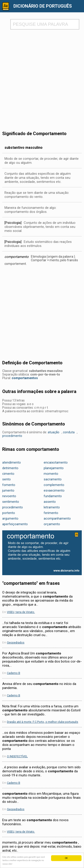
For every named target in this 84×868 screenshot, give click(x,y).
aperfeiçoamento (15, 524)
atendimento (12, 462)
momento (51, 474)
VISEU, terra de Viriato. (21, 612)
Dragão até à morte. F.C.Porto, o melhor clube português (43, 722)
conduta (69, 432)
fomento (9, 485)
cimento (8, 474)
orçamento (52, 524)
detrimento (10, 468)
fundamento (53, 496)
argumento (10, 518)
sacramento (53, 479)
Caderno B (14, 673)
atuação (54, 432)
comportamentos (25, 378)
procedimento (12, 436)
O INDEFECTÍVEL (17, 756)
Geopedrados (16, 642)
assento (50, 502)
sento (6, 479)
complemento (54, 485)
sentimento (11, 502)
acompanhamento (57, 518)
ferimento (51, 513)
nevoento (9, 496)
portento (9, 513)
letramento (52, 507)
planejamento (54, 468)
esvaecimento (54, 490)
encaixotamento (56, 462)
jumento (8, 490)
